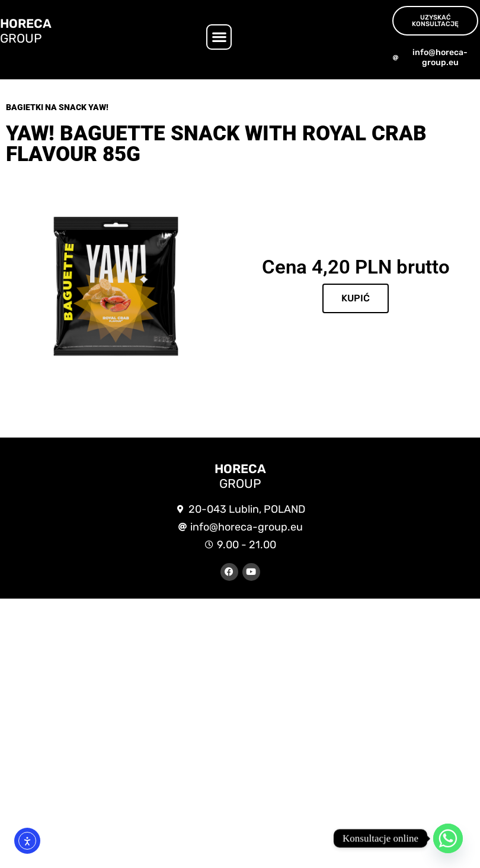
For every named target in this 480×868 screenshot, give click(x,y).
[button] (219, 37)
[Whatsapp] (448, 838)
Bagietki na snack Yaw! (57, 107)
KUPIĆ (356, 298)
